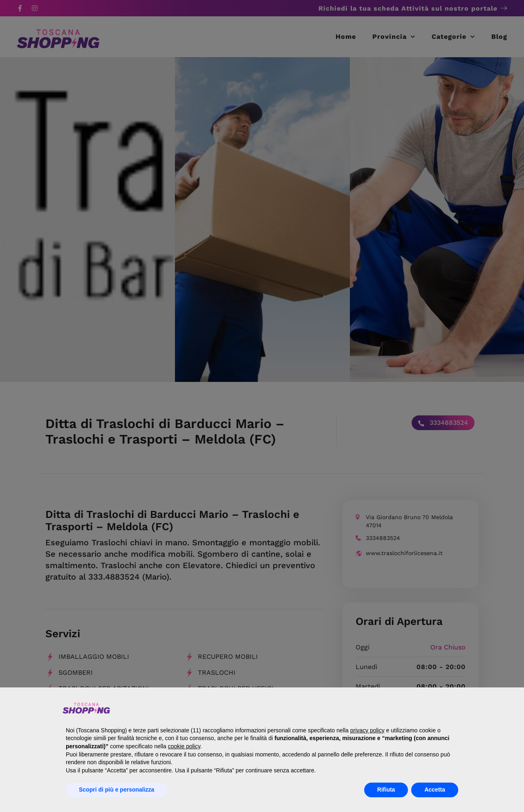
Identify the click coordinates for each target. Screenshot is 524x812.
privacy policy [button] (367, 730)
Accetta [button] (435, 790)
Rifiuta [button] (386, 790)
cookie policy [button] (184, 746)
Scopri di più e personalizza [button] (116, 790)
